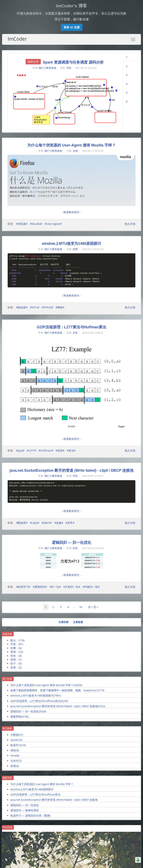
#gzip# (20, 450)
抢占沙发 (130, 224)
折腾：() (16, 648)
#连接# (59, 523)
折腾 (75, 249)
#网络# (60, 307)
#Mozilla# (36, 224)
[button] (72, 27)
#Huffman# (46, 450)
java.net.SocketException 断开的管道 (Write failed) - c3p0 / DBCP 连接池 (71, 470)
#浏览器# (22, 224)
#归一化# (55, 587)
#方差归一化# (72, 587)
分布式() (16, 761)
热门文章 (7, 679)
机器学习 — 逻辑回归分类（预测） (31, 815)
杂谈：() (16, 667)
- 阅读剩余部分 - (72, 212)
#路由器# (22, 307)
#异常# (70, 523)
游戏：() (16, 659)
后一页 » (93, 607)
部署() (15, 766)
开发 (69, 68)
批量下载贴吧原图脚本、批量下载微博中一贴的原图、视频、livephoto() (57, 690)
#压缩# (60, 450)
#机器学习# (23, 587)
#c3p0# (35, 523)
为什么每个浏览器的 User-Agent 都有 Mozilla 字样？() (46, 685)
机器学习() (18, 745)
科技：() (16, 656)
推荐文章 (33, 62)
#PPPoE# (47, 307)
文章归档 (63, 622)
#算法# (71, 450)
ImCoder (17, 39)
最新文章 (7, 778)
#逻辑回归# (40, 587)
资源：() (17, 652)
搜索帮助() (20, 717)
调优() (15, 750)
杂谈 (75, 151)
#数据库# (22, 523)
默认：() (17, 640)
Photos (7, 827)
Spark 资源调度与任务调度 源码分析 (73, 62)
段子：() (16, 663)
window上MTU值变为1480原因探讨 (71, 244)
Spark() (16, 740)
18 (81, 607)
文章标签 (78, 622)
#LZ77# (31, 450)
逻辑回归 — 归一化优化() (28, 711)
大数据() (17, 735)
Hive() (15, 755)
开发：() (17, 644)
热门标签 (7, 728)
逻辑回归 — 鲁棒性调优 (25, 810)
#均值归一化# (91, 587)
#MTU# (35, 307)
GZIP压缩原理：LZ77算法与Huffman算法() (39, 701)
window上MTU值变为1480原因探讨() (36, 695)
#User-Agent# (53, 224)
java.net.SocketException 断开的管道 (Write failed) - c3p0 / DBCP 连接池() (58, 706)
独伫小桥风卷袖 (47, 68)
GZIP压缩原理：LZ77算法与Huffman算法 (71, 327)
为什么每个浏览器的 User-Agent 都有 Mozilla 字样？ (71, 145)
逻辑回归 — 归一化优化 (71, 543)
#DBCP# (47, 523)
